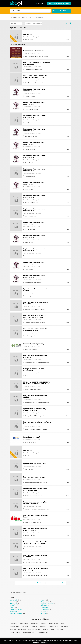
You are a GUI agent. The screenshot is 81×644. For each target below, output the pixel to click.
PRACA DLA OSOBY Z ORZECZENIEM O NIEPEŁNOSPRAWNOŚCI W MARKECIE (37, 382)
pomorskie (13, 602)
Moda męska (35, 624)
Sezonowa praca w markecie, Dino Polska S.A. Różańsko (36, 503)
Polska (12, 597)
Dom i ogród (25, 627)
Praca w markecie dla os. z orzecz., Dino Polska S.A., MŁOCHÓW (36, 316)
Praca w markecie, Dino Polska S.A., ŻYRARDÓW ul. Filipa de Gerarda (36, 543)
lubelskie (44, 606)
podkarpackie (45, 609)
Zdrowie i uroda (14, 627)
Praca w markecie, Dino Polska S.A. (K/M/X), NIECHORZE (36, 330)
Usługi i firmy (22, 629)
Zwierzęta (34, 627)
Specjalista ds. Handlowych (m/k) (36, 464)
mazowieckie (14, 600)
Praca (24, 17)
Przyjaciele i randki (42, 632)
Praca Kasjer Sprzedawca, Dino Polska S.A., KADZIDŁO (35, 63)
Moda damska (24, 624)
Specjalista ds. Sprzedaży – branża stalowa (36, 290)
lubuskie (12, 608)
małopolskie (45, 608)
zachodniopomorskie (16, 609)
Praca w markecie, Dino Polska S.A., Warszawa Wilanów (36, 530)
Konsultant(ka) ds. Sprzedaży (34, 344)
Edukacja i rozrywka (48, 629)
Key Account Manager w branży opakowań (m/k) (35, 90)
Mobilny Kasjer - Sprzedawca (34, 51)
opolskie (43, 613)
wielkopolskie (14, 611)
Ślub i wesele (65, 627)
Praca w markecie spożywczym (35, 477)
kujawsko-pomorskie (47, 604)
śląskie (12, 606)
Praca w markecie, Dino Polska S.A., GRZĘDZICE (36, 396)
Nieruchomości (54, 624)
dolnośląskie (13, 604)
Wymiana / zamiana (28, 632)
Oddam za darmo (15, 632)
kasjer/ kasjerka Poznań (32, 437)
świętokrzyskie (45, 602)
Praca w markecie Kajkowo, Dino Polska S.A (35, 423)
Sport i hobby (61, 629)
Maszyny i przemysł (34, 629)
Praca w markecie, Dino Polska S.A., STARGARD (36, 356)
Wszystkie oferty (15, 17)
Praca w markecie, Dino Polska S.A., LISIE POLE (36, 556)
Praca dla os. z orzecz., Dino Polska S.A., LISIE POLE (36, 569)
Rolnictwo (13, 629)
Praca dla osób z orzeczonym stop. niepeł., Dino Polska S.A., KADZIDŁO (36, 77)
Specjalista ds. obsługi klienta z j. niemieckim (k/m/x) (35, 410)
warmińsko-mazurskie (16, 613)
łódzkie (43, 600)
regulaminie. (44, 642)
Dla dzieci (44, 624)
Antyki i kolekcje (54, 627)
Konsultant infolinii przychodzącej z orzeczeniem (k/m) (36, 490)
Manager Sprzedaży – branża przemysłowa (34, 370)
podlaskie (44, 611)
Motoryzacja (14, 624)
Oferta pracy (28, 34)
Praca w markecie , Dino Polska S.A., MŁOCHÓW (37, 303)
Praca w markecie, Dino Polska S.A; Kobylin (36, 516)
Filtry (14, 24)
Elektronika (43, 627)
